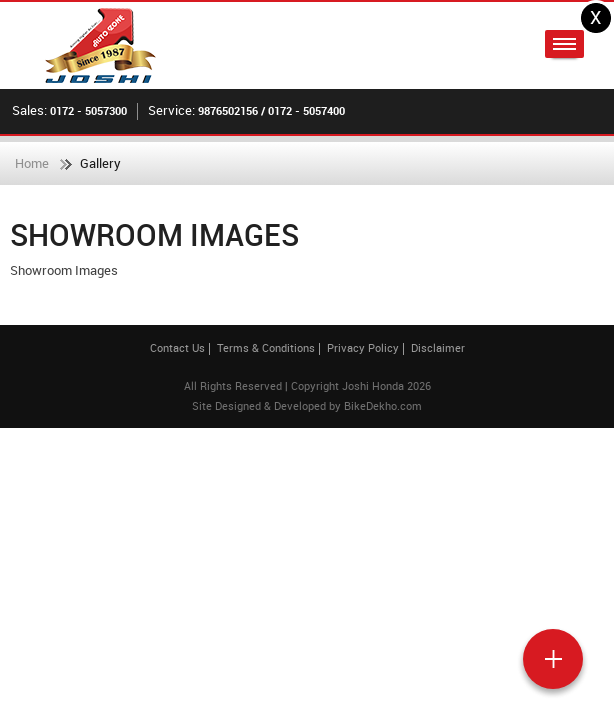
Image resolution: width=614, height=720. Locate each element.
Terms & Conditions (266, 347)
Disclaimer (438, 347)
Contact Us (177, 347)
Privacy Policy (363, 347)
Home (32, 163)
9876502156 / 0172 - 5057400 (271, 110)
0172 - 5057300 (88, 110)
